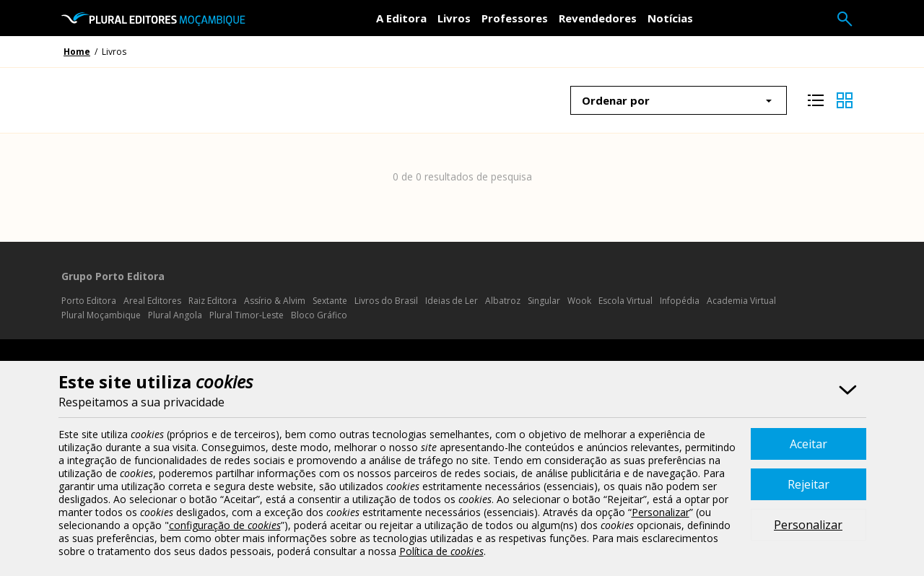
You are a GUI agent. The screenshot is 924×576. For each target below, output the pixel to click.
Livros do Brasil (386, 301)
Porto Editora (89, 301)
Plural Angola (175, 315)
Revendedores (598, 18)
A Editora (401, 18)
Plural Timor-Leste (247, 315)
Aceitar (808, 444)
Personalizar (808, 525)
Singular (544, 301)
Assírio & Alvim (275, 301)
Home (77, 52)
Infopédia (680, 301)
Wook (579, 301)
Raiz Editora (213, 301)
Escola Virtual (626, 301)
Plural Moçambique (101, 315)
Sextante (330, 301)
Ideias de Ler (452, 301)
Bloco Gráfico (319, 315)
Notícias (670, 18)
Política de (441, 551)
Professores (515, 18)
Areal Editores (152, 301)
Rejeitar (808, 484)
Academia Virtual (741, 301)
